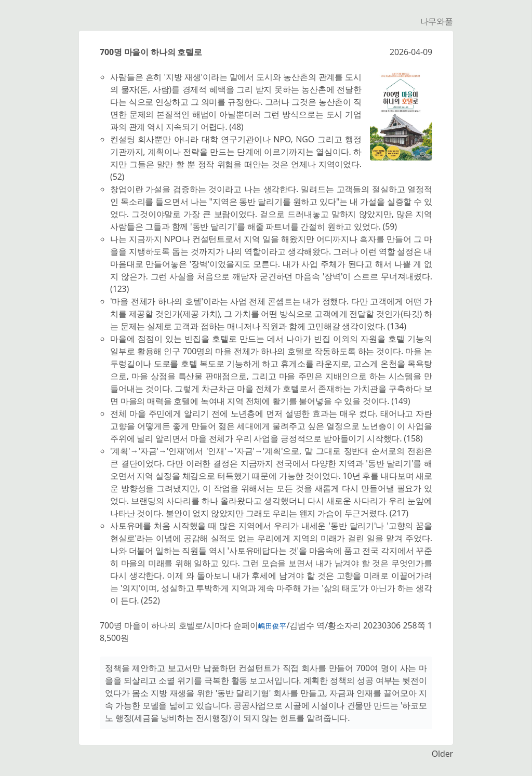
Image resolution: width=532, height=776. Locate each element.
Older (442, 754)
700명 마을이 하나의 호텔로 (151, 52)
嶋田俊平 (272, 626)
